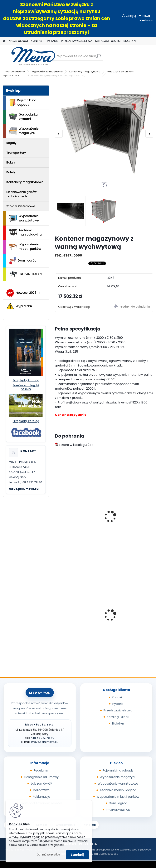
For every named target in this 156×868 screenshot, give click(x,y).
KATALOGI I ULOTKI (108, 41)
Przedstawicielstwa (118, 710)
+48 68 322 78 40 (42, 738)
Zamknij (77, 855)
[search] (98, 57)
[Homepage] (4, 41)
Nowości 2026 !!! (23, 293)
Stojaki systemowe (21, 206)
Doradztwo (41, 790)
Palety (11, 172)
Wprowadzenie (15, 72)
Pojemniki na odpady (23, 102)
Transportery (16, 153)
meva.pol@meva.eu (24, 489)
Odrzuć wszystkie (48, 855)
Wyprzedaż (19, 306)
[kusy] (116, 544)
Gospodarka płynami (23, 117)
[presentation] (59, 134)
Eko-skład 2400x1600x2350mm (73, 511)
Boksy (11, 162)
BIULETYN (130, 41)
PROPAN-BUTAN (25, 274)
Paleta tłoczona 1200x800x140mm (71, 617)
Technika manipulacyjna (25, 232)
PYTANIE (53, 41)
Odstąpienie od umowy (41, 777)
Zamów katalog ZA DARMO (26, 387)
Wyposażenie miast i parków (25, 247)
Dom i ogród (23, 261)
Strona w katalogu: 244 (74, 445)
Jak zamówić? (41, 784)
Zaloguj (131, 16)
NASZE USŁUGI (18, 41)
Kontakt (118, 697)
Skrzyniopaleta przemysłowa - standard (127, 611)
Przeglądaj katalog (26, 380)
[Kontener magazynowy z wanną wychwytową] (104, 134)
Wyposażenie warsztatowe (24, 218)
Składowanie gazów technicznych (22, 194)
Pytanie (118, 704)
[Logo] (29, 56)
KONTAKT (37, 41)
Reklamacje (41, 797)
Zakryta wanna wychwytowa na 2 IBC (125, 521)
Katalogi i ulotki (118, 717)
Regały (11, 143)
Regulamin (41, 770)
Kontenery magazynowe (85, 72)
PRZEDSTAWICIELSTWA (77, 41)
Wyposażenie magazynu (47, 72)
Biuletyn (118, 723)
